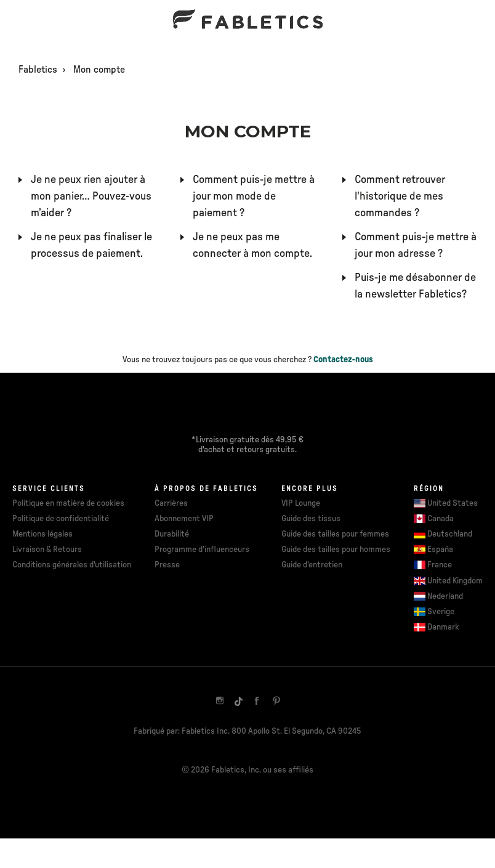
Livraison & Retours (47, 550)
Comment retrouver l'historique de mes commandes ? (400, 197)
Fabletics (38, 70)
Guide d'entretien (312, 565)
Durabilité (172, 534)
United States (453, 503)
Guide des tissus (311, 519)
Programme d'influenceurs (202, 550)
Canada (441, 519)
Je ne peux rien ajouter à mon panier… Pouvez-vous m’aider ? (91, 197)
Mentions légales (42, 534)
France (440, 565)
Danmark (443, 627)
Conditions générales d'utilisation (72, 565)
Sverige (441, 612)
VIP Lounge (301, 503)
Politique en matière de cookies (68, 503)
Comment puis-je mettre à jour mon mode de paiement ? (254, 197)
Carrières (171, 503)
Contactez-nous (343, 360)
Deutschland (450, 534)
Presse (167, 565)
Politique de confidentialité (61, 519)
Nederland (445, 596)
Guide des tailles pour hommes (336, 550)
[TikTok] (238, 701)
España (440, 550)
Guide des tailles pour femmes (335, 534)
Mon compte (99, 70)
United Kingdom (455, 581)
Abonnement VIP (184, 519)
